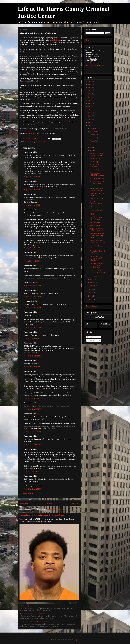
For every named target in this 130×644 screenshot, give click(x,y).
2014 (90, 119)
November (94, 132)
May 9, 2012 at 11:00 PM (32, 261)
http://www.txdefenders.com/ (95, 65)
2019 (90, 103)
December (94, 128)
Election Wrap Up (95, 158)
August (93, 141)
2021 (90, 97)
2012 (90, 126)
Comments (91, 340)
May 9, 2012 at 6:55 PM (32, 205)
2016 (90, 113)
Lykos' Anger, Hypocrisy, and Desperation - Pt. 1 (96, 209)
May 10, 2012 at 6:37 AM (32, 286)
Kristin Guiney (30, 133)
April (92, 276)
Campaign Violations (96, 199)
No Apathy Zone (95, 225)
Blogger (76, 640)
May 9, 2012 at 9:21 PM (32, 248)
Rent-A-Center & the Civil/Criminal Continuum (35, 622)
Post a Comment (27, 494)
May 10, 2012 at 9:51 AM (32, 327)
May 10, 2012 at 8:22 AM (32, 307)
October (93, 135)
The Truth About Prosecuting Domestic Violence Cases (42, 515)
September (94, 138)
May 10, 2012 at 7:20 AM (32, 296)
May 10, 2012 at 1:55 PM (32, 356)
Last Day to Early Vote (97, 178)
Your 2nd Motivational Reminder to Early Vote (97, 236)
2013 (90, 122)
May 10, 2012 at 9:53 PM (32, 409)
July (92, 144)
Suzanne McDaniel (96, 170)
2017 (90, 110)
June (92, 147)
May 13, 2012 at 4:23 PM (32, 489)
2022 (90, 94)
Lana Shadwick (55, 40)
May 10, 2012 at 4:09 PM (32, 367)
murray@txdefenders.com (94, 62)
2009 (90, 296)
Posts (89, 337)
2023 (90, 91)
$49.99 (92, 214)
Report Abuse (91, 306)
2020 (90, 100)
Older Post (75, 503)
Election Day (94, 162)
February (93, 282)
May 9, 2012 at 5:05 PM (32, 190)
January (93, 286)
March (92, 279)
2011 (90, 290)
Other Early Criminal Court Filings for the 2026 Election (38, 614)
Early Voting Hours (96, 222)
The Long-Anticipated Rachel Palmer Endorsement (97, 265)
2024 (90, 88)
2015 (90, 116)
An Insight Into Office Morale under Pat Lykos (97, 183)
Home (50, 503)
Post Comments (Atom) (54, 510)
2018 (90, 107)
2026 (90, 81)
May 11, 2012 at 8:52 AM (32, 431)
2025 (90, 84)
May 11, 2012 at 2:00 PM (32, 471)
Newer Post (24, 503)
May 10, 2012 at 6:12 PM (32, 398)
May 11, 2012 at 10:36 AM (33, 444)
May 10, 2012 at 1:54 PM (32, 338)
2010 (90, 293)
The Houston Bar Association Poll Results (96, 258)
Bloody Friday (24, 606)
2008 (90, 299)
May (92, 151)
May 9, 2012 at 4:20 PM (32, 177)
